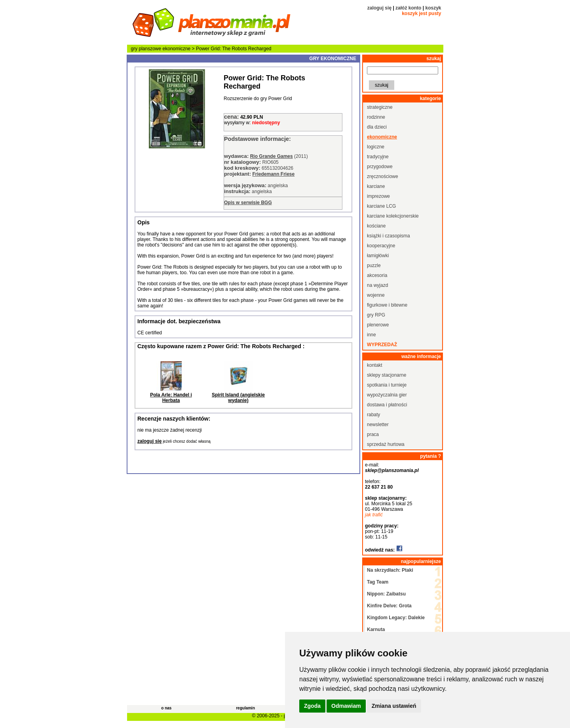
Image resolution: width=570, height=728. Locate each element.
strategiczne (380, 107)
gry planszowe (146, 49)
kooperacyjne (381, 246)
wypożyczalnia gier (387, 395)
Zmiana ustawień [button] (394, 706)
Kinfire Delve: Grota (389, 606)
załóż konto (408, 8)
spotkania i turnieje (387, 385)
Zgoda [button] (312, 706)
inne (371, 335)
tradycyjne (378, 157)
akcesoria (377, 275)
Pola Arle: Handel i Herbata (171, 398)
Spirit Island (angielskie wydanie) (238, 398)
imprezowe (378, 196)
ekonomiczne (177, 49)
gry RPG (376, 315)
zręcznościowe (383, 176)
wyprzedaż (382, 345)
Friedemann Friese (273, 174)
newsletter (378, 425)
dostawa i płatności (387, 405)
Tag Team (378, 582)
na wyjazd (377, 285)
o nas (166, 708)
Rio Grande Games (272, 156)
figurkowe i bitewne (387, 305)
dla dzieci (377, 127)
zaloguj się (379, 8)
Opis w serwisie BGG (248, 203)
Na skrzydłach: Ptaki (390, 570)
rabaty (373, 415)
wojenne (376, 295)
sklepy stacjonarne (387, 375)
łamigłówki (378, 256)
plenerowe (378, 325)
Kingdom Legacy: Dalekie (396, 618)
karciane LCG (381, 206)
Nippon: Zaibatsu (386, 594)
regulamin (245, 708)
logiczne (376, 147)
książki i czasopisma (389, 236)
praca (373, 434)
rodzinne (376, 117)
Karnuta (376, 629)
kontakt (375, 365)
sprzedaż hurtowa (386, 444)
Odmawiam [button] (346, 706)
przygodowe (380, 167)
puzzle (374, 265)
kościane (376, 226)
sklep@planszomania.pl (392, 470)
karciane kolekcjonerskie (393, 216)
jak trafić (374, 515)
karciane (376, 186)
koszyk (433, 8)
